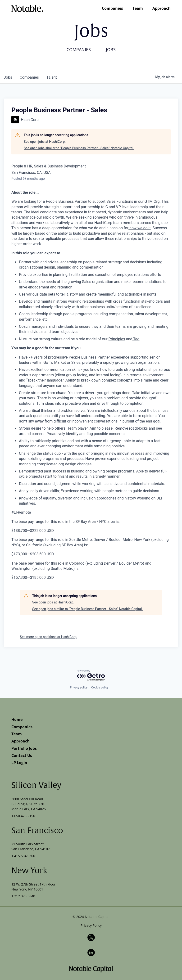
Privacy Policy (91, 925)
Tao (136, 339)
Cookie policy (100, 688)
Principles (117, 339)
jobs (8, 77)
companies (29, 77)
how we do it (140, 228)
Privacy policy (79, 688)
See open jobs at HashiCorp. (45, 142)
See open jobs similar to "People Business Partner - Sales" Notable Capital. (79, 148)
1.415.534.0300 (23, 856)
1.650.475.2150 (23, 816)
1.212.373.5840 (23, 896)
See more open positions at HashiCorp (48, 637)
